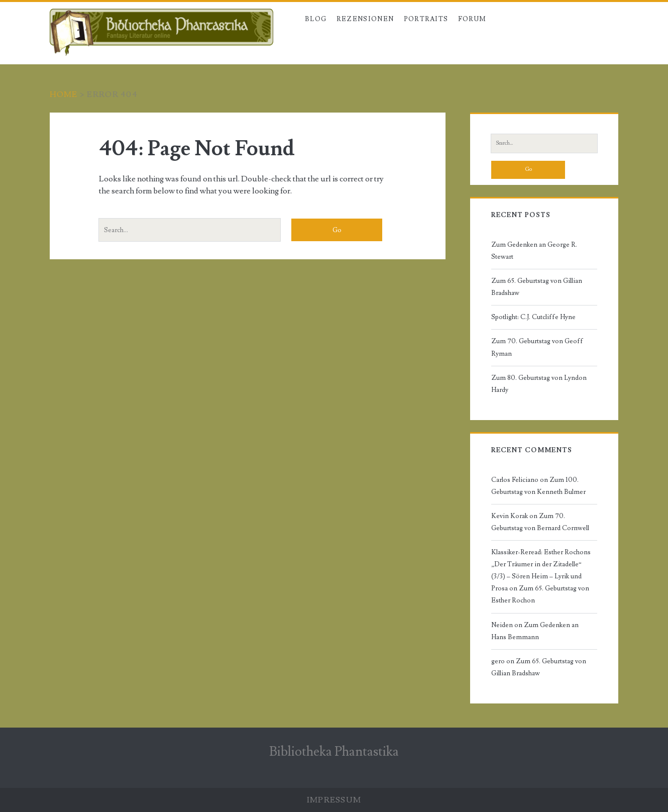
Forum (472, 19)
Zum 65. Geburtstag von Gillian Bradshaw (537, 287)
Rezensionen (365, 19)
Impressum (334, 800)
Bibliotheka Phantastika (334, 752)
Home (64, 94)
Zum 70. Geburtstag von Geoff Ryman (537, 347)
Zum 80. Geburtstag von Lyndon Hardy (539, 384)
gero (498, 661)
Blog (316, 19)
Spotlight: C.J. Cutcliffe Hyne (533, 317)
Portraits (426, 19)
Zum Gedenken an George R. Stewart (534, 251)
